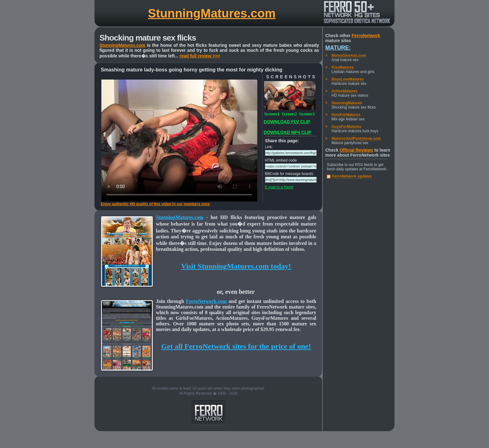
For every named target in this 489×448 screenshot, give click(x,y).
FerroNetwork (366, 36)
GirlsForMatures (346, 115)
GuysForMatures (346, 127)
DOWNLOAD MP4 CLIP (288, 132)
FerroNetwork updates (352, 176)
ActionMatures (344, 91)
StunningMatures (347, 103)
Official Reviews (356, 150)
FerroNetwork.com (206, 301)
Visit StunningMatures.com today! (236, 266)
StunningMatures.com (212, 13)
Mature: (338, 48)
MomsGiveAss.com (349, 56)
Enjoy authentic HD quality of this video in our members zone (155, 204)
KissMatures (343, 67)
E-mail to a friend (279, 187)
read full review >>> (200, 56)
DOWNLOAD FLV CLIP (287, 122)
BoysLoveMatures (348, 79)
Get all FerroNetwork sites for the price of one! (236, 346)
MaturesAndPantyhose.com (356, 139)
